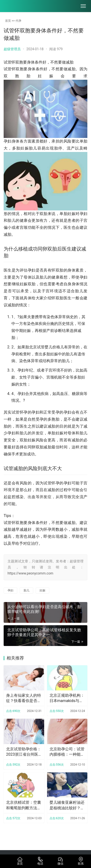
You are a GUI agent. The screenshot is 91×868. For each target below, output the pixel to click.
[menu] (83, 6)
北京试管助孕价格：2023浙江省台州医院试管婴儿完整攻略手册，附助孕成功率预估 (24, 752)
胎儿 (26, 590)
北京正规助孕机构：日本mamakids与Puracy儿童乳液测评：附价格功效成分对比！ (67, 698)
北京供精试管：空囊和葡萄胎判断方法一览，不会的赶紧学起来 (24, 805)
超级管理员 (12, 49)
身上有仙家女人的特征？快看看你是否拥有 (24, 698)
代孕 (18, 21)
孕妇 (10, 590)
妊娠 (42, 590)
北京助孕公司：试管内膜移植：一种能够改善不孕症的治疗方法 (67, 752)
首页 (8, 21)
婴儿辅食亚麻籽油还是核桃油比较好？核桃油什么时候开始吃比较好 (67, 805)
